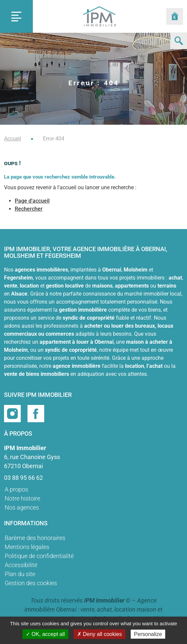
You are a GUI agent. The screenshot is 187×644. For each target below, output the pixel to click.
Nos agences (22, 507)
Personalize (148, 634)
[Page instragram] (13, 413)
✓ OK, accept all (45, 634)
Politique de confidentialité (39, 556)
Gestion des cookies (31, 583)
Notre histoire (22, 498)
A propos (16, 489)
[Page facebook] (36, 413)
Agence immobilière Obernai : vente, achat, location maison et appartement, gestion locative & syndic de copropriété (94, 609)
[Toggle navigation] (16, 16)
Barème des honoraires (35, 538)
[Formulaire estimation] (175, 16)
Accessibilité (21, 565)
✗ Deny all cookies (100, 634)
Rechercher (29, 209)
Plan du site (20, 574)
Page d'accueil (32, 201)
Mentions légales (27, 547)
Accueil (13, 139)
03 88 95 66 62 (23, 478)
